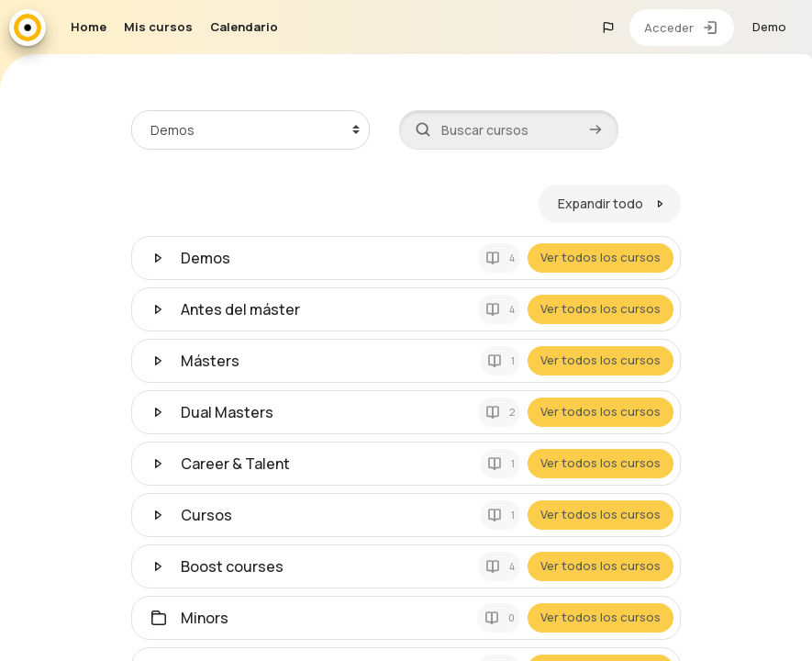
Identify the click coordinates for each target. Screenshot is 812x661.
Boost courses (232, 566)
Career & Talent (235, 463)
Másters (210, 360)
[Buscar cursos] (509, 129)
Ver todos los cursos (601, 257)
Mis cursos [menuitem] (158, 27)
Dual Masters (227, 411)
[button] (608, 28)
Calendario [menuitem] (244, 27)
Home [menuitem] (89, 27)
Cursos (206, 514)
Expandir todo (601, 203)
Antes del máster (240, 308)
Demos (206, 257)
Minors (205, 617)
